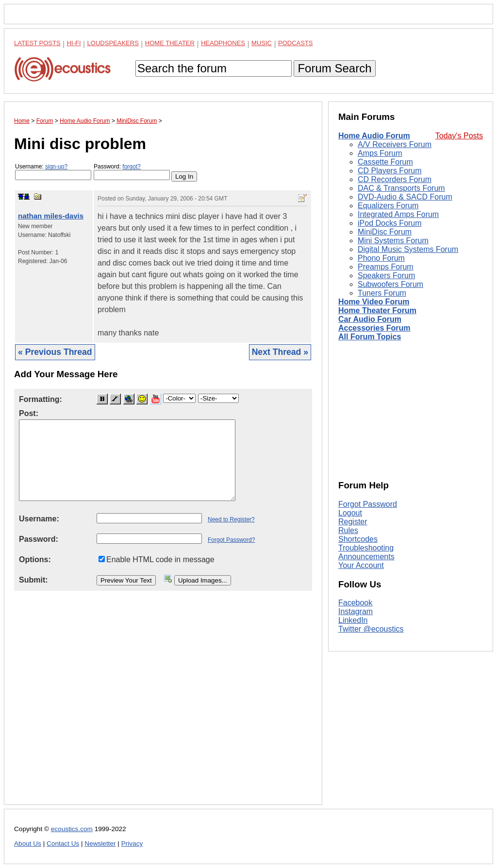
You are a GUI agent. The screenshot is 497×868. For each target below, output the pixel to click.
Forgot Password (368, 504)
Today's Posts (459, 136)
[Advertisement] (163, 705)
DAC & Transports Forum (401, 188)
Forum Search (334, 68)
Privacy (132, 843)
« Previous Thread (55, 352)
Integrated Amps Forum (398, 214)
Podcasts (296, 43)
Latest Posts (37, 43)
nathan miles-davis (51, 216)
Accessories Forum (374, 328)
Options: (35, 559)
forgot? (131, 167)
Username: (53, 172)
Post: (29, 413)
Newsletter (100, 843)
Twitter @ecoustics (371, 629)
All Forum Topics (370, 337)
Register (353, 522)
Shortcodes (358, 539)
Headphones (223, 43)
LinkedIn (353, 620)
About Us (28, 843)
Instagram (356, 611)
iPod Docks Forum (390, 223)
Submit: (33, 580)
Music (262, 43)
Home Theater (170, 43)
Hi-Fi (74, 43)
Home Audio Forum (374, 136)
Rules (348, 530)
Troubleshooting (366, 548)
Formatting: (41, 399)
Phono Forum (381, 258)
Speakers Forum (386, 275)
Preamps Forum (386, 267)
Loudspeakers (113, 43)
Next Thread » (280, 352)
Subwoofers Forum (390, 284)
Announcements (366, 557)
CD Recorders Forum (395, 179)
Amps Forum (380, 153)
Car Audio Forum (370, 319)
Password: (132, 172)
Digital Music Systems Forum (408, 249)
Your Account (361, 565)
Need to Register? (231, 519)
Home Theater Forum (377, 310)
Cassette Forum (385, 162)
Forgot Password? (231, 540)
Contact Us (63, 843)
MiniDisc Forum (385, 232)
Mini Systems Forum (393, 241)
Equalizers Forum (388, 206)
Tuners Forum (382, 293)
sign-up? (56, 167)
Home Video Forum (374, 302)
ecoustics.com (72, 829)
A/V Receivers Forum (395, 144)
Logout (350, 513)
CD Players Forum (390, 171)
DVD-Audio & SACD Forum (405, 197)
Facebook (355, 603)
